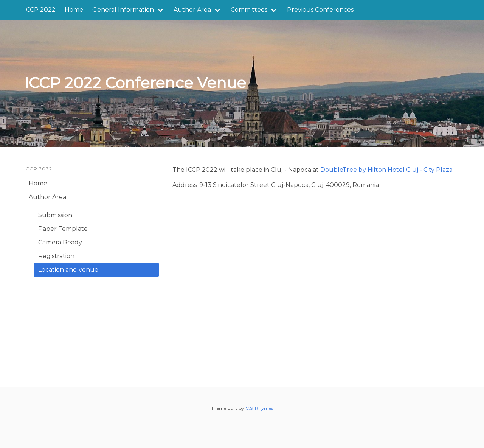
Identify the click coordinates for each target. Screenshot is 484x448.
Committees (249, 10)
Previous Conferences (320, 10)
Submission (55, 215)
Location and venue (68, 270)
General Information (123, 10)
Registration (56, 256)
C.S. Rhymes (259, 408)
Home (74, 10)
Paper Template (63, 229)
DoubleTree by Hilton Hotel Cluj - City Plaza (386, 170)
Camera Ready (60, 242)
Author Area (192, 10)
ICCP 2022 (40, 10)
